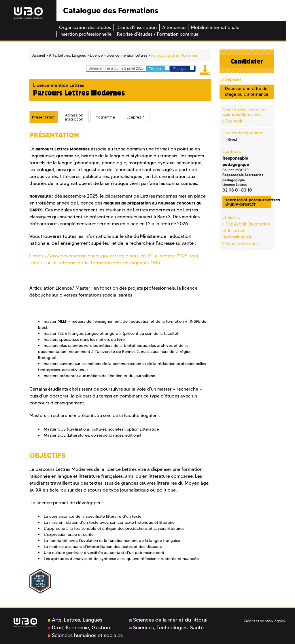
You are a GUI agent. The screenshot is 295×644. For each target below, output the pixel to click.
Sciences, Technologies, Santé (166, 628)
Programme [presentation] (105, 117)
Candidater (247, 61)
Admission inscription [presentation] (74, 117)
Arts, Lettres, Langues (75, 620)
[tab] (44, 117)
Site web (234, 121)
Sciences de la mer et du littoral (168, 620)
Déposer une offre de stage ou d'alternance (247, 91)
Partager (184, 68)
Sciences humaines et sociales (85, 635)
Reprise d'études (242, 244)
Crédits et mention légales (264, 621)
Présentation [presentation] (44, 117)
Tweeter (159, 68)
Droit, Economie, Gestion (79, 628)
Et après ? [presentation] (135, 117)
